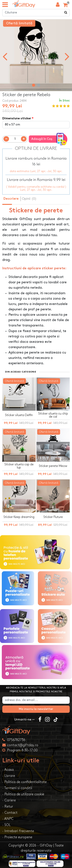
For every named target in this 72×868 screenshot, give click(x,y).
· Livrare (9, 776)
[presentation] (5, 56)
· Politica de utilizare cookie (23, 794)
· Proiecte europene (17, 837)
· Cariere (9, 800)
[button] (34, 85)
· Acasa (8, 770)
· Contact (10, 813)
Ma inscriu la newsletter (36, 709)
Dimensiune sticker (17, 119)
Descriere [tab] (11, 199)
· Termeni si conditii (17, 788)
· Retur (8, 807)
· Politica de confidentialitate (24, 782)
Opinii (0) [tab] (29, 199)
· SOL (6, 825)
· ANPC (8, 819)
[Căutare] (66, 13)
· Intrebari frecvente (18, 831)
